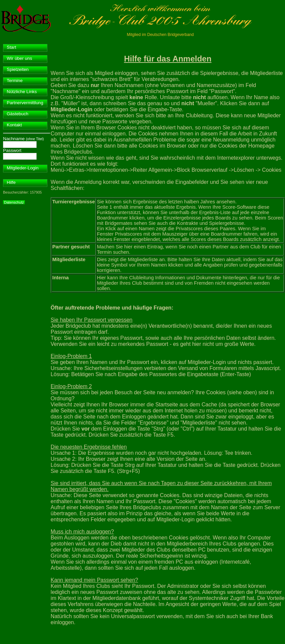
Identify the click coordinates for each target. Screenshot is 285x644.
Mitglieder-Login (23, 168)
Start (11, 47)
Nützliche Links (22, 92)
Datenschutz (14, 202)
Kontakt (14, 125)
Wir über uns (19, 58)
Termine (15, 80)
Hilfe (11, 182)
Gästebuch (17, 114)
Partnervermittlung (25, 103)
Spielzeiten (18, 69)
